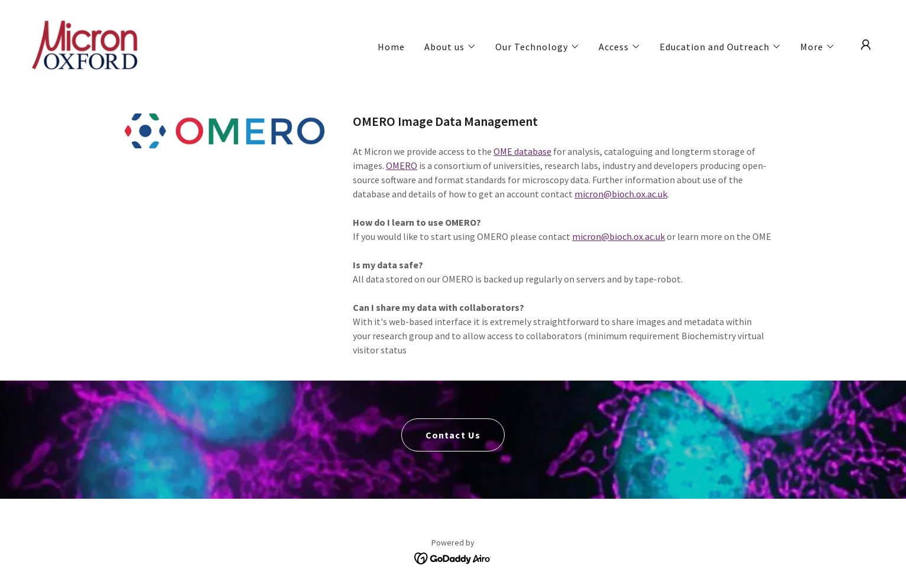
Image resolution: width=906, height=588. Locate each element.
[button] (450, 47)
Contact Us (453, 435)
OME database (522, 151)
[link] (87, 44)
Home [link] (391, 47)
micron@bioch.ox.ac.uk (621, 194)
